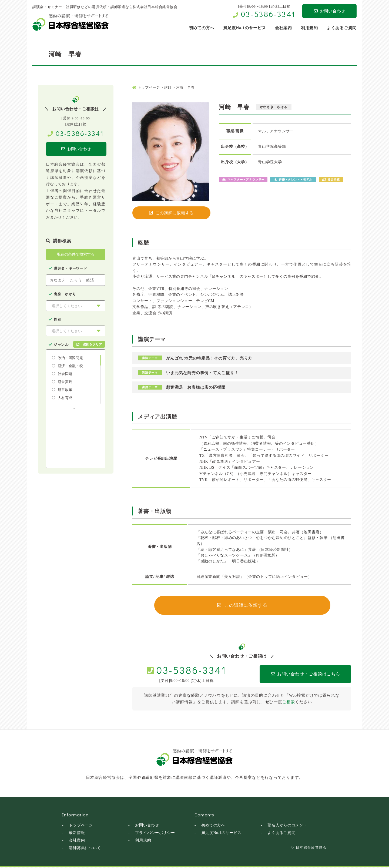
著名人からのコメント (287, 826)
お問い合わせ (329, 11)
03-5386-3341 (268, 14)
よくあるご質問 (281, 834)
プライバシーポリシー (155, 834)
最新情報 (77, 834)
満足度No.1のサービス (221, 834)
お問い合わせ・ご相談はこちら (298, 675)
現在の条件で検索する (76, 255)
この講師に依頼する (172, 213)
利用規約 (143, 841)
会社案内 (77, 841)
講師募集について (85, 849)
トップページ (81, 826)
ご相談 (289, 703)
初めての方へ (213, 826)
